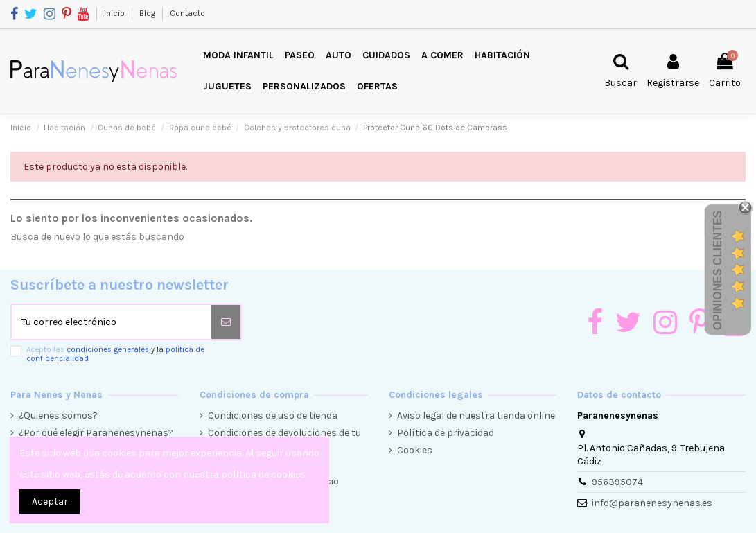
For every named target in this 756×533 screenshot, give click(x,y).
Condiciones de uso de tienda (273, 416)
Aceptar (50, 501)
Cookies (415, 450)
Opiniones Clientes (718, 270)
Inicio (115, 13)
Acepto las (115, 354)
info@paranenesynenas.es (652, 503)
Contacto (187, 13)
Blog (148, 13)
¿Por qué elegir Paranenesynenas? (96, 433)
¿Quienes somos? (58, 416)
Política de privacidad (446, 433)
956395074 (617, 482)
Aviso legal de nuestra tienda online (476, 416)
